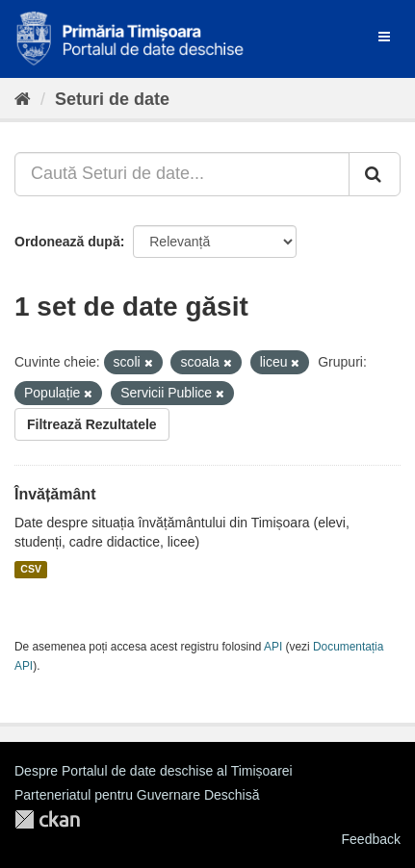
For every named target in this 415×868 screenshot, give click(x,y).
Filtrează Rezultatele (92, 424)
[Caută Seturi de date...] (182, 174)
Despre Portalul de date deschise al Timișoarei (154, 771)
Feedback (371, 839)
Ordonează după (67, 242)
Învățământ (55, 494)
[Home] (23, 99)
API (273, 647)
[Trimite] (375, 174)
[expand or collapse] (384, 37)
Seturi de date (112, 99)
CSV (31, 570)
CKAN (47, 819)
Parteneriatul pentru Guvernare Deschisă (137, 795)
